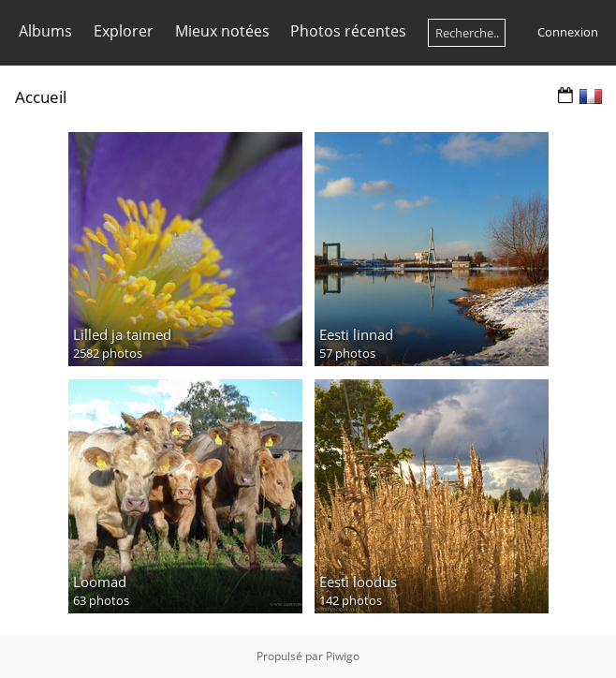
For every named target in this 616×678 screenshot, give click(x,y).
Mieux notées (222, 31)
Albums (45, 31)
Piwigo (343, 656)
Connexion (568, 32)
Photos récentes (348, 31)
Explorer (124, 31)
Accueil (41, 97)
